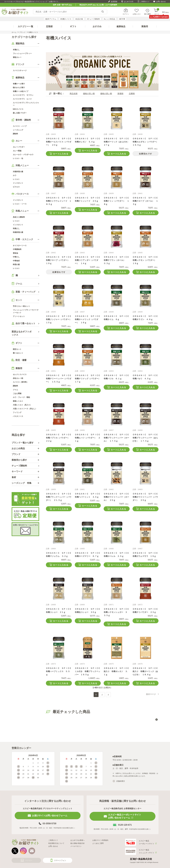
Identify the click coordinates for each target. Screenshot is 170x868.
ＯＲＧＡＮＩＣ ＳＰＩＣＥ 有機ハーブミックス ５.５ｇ (60, 671)
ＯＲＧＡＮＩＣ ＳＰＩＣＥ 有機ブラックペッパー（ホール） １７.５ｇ (117, 438)
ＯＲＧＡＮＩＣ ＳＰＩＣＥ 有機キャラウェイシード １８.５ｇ (60, 201)
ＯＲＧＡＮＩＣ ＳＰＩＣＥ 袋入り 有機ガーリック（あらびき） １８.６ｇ (146, 671)
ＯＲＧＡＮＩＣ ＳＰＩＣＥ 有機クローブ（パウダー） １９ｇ (60, 260)
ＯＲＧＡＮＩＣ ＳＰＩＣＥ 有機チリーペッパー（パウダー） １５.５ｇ (60, 379)
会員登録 (114, 2)
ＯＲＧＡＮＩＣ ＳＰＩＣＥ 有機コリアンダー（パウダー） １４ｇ (88, 260)
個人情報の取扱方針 (78, 843)
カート (157, 12)
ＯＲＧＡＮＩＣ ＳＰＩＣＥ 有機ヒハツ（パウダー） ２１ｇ (88, 438)
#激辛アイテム (51, 19)
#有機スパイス (66, 19)
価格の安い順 (89, 94)
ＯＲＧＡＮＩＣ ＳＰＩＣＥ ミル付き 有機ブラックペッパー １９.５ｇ (88, 671)
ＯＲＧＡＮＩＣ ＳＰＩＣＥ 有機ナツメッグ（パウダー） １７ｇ (88, 379)
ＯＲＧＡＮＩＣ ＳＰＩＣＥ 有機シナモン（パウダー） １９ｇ (146, 260)
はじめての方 (129, 2)
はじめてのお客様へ (78, 840)
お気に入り (137, 14)
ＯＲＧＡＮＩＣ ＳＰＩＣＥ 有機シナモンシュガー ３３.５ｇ (117, 612)
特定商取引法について (56, 843)
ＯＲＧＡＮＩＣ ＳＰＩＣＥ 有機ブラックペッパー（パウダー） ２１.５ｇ (60, 497)
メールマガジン (76, 846)
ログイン (126, 14)
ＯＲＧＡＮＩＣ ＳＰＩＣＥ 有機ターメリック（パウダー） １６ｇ (88, 319)
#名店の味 (79, 19)
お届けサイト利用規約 (100, 840)
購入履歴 (147, 14)
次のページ (151, 694)
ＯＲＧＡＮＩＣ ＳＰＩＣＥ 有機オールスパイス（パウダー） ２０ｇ (60, 142)
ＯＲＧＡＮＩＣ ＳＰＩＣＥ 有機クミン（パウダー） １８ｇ (117, 201)
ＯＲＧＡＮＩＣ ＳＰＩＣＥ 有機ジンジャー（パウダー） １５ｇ (60, 319)
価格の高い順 (106, 94)
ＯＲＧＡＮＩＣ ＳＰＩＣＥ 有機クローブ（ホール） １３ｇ (146, 201)
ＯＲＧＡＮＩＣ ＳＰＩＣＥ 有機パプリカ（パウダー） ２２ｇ (60, 438)
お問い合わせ (161, 2)
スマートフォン (60, 860)
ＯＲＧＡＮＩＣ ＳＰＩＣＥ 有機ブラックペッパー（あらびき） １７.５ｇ (146, 438)
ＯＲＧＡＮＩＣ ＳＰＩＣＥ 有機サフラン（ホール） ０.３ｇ (117, 260)
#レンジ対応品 (109, 19)
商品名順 (74, 94)
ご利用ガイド (145, 2)
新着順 (120, 94)
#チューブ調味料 (94, 19)
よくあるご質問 (98, 843)
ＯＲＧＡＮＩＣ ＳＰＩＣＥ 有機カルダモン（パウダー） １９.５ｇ (146, 142)
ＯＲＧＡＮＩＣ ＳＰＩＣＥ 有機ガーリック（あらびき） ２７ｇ (117, 142)
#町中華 (122, 19)
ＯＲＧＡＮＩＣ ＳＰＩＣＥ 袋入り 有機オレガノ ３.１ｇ (117, 671)
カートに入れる (61, 154)
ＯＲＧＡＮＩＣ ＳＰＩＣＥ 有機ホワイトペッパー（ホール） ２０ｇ (117, 497)
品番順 (132, 94)
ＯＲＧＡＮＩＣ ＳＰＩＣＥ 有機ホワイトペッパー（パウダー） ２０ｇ (146, 497)
